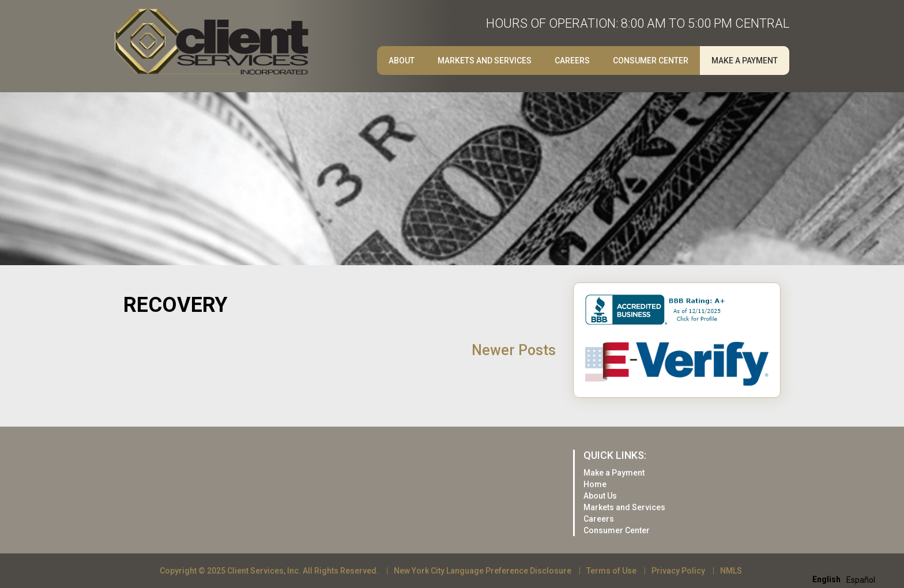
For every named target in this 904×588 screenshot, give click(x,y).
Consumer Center (651, 61)
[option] (861, 580)
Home (595, 484)
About (402, 61)
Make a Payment (745, 61)
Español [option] (861, 580)
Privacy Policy (678, 571)
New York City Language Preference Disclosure (483, 571)
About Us (600, 496)
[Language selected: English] (847, 579)
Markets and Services (485, 61)
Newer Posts (514, 350)
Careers (572, 61)
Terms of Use (611, 571)
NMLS (731, 571)
